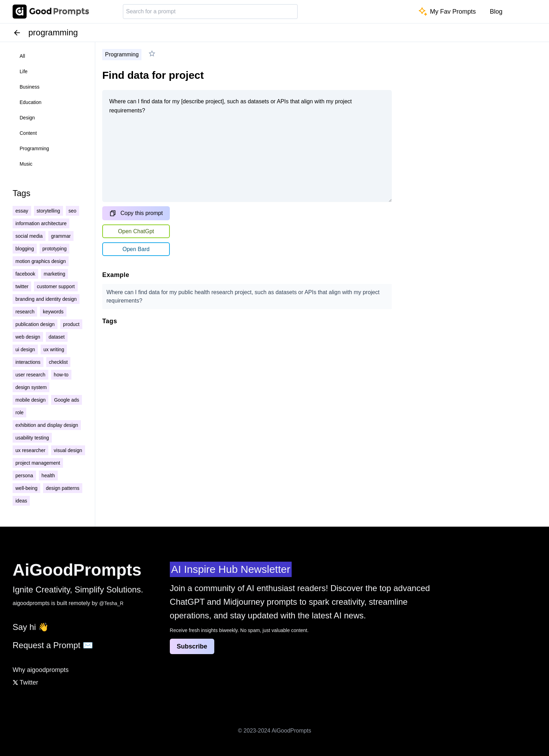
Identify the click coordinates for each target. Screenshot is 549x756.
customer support (56, 286)
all (22, 56)
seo (73, 211)
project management (38, 463)
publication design (35, 324)
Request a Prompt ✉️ (53, 645)
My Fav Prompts (447, 12)
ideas (21, 501)
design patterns (63, 488)
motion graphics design (41, 261)
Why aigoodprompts (41, 670)
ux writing (54, 349)
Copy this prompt (136, 213)
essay (22, 211)
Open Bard (136, 249)
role (19, 412)
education (30, 102)
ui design (25, 349)
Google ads (67, 400)
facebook (25, 274)
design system (31, 387)
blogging (25, 249)
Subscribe (192, 646)
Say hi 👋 (31, 627)
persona (24, 476)
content (28, 133)
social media (29, 236)
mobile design (30, 400)
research (25, 312)
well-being (26, 488)
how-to (61, 375)
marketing (54, 274)
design (27, 118)
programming (34, 148)
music (26, 164)
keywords (53, 312)
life (24, 71)
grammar (61, 236)
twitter (22, 286)
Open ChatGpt (136, 231)
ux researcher (30, 450)
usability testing (32, 438)
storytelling (48, 211)
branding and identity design (46, 299)
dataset (57, 337)
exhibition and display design (47, 425)
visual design (68, 450)
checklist (58, 362)
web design (28, 337)
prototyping (54, 249)
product (71, 324)
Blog (496, 12)
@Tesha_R (111, 603)
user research (30, 375)
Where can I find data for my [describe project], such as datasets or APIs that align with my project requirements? (247, 146)
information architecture (41, 223)
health (48, 476)
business (30, 87)
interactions (28, 362)
